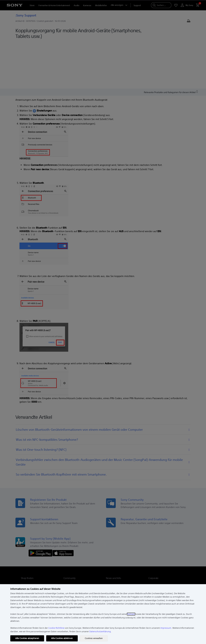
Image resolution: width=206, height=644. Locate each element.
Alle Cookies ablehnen (62, 638)
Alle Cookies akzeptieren (27, 638)
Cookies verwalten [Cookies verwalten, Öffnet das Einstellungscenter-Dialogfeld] (94, 638)
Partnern (131, 614)
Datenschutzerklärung (100, 631)
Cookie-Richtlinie (56, 628)
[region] (103, 614)
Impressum (166, 628)
